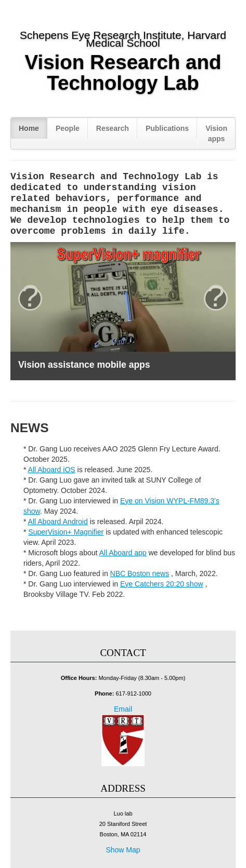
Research (113, 128)
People (68, 128)
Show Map (123, 850)
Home (29, 128)
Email (123, 709)
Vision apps (216, 133)
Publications (167, 128)
